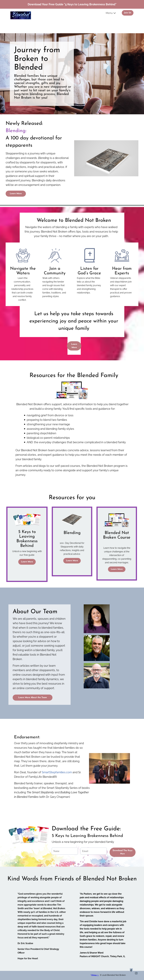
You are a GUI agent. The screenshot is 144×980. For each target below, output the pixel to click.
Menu (111, 13)
